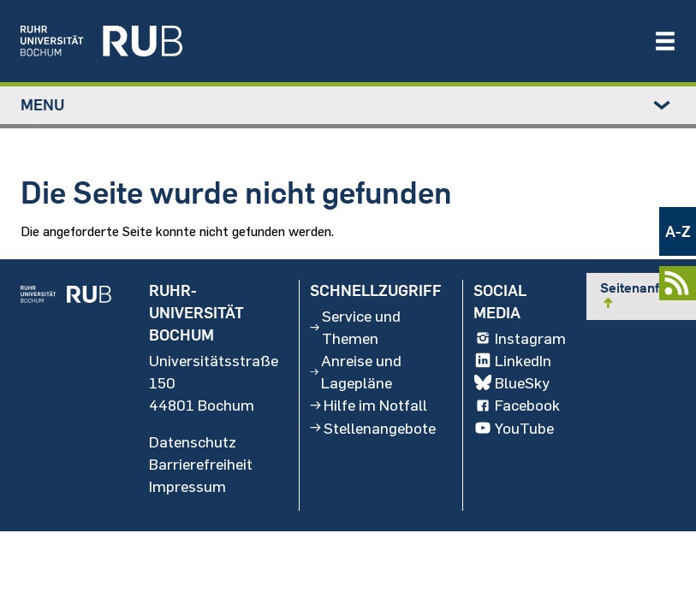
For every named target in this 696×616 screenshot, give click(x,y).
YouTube (514, 428)
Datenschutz (193, 441)
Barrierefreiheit (201, 464)
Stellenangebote (373, 428)
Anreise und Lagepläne (356, 372)
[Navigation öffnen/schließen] (665, 41)
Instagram (520, 339)
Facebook (517, 406)
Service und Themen (355, 328)
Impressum (187, 486)
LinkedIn (512, 361)
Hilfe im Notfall (369, 406)
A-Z (678, 231)
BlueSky (512, 383)
